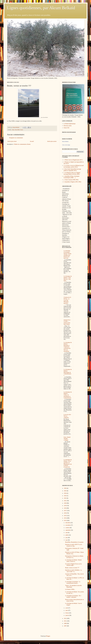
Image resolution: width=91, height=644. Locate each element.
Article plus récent (12, 141)
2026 (65, 488)
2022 (65, 498)
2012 (65, 618)
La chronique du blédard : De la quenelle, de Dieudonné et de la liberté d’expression (68, 463)
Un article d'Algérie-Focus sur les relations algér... (73, 565)
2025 (65, 491)
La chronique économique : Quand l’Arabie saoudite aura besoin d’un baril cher (68, 254)
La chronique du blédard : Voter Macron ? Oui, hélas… (68, 278)
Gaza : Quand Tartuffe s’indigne (67, 439)
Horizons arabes (68, 126)
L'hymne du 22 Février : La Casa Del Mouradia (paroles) (67, 300)
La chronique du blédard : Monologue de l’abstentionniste (68, 372)
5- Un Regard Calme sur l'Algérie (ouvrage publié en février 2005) (72, 173)
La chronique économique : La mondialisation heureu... (73, 582)
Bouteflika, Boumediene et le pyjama (74, 542)
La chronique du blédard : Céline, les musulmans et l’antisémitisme (68, 395)
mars (67, 610)
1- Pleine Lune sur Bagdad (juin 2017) (73, 160)
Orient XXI (66, 128)
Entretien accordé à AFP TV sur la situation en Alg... (74, 545)
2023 (65, 496)
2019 (65, 506)
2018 (65, 508)
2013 (65, 521)
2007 (65, 626)
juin (67, 538)
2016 (65, 513)
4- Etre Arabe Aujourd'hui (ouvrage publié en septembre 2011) (72, 170)
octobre (67, 528)
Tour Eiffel (17, 130)
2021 (65, 501)
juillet (67, 535)
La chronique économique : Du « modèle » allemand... (73, 596)
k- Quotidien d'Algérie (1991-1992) (72, 182)
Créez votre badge (66, 145)
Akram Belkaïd (65, 142)
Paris (13, 130)
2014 (65, 518)
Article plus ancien (52, 141)
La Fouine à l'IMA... (70, 589)
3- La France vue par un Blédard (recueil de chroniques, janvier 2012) (74, 166)
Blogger (48, 636)
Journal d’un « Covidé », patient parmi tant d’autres (67, 322)
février (67, 613)
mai (67, 540)
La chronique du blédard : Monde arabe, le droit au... (73, 561)
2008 (65, 623)
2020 (65, 503)
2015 (65, 516)
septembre (68, 530)
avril (67, 608)
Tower (22, 130)
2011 (65, 621)
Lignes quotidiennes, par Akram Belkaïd (41, 8)
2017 (65, 511)
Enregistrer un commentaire (16, 138)
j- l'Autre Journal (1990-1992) (71, 180)
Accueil (32, 141)
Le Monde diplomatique (70, 124)
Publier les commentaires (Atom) (22, 144)
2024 (65, 493)
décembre (68, 523)
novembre (68, 525)
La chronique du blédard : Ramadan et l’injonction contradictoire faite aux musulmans (68, 347)
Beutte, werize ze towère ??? (72, 568)
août (67, 533)
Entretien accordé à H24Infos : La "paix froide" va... (73, 571)
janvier (67, 615)
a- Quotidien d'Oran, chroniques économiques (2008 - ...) (72, 177)
